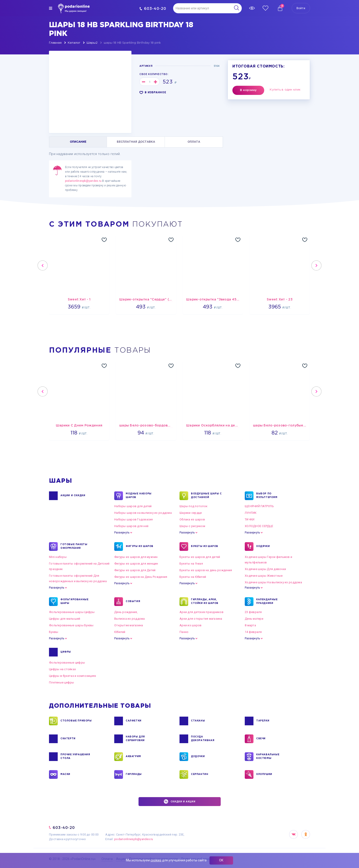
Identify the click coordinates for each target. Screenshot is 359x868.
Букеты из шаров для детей (200, 557)
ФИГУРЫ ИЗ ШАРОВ (140, 547)
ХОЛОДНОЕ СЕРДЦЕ (259, 526)
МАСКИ (65, 774)
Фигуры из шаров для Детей (135, 570)
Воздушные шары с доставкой (206, 496)
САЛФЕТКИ (134, 721)
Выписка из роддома (130, 619)
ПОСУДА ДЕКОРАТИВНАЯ (203, 739)
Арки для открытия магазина (201, 619)
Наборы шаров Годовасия (134, 519)
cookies (156, 860)
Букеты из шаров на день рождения (206, 570)
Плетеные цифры (62, 682)
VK (294, 834)
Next (316, 265)
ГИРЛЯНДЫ (134, 774)
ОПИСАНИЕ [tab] (78, 142)
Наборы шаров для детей (133, 506)
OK (306, 834)
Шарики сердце (191, 513)
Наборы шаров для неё (131, 526)
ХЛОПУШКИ (264, 774)
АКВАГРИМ (133, 757)
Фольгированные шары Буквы (71, 625)
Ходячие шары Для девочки (265, 569)
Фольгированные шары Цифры (72, 612)
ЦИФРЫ (66, 652)
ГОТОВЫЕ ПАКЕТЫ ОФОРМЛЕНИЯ (74, 547)
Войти (301, 8)
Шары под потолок (193, 506)
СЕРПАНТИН (200, 774)
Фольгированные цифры (67, 663)
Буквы (54, 632)
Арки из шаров (190, 625)
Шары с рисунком (192, 526)
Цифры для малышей (65, 619)
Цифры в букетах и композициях (73, 676)
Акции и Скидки (73, 496)
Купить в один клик (285, 90)
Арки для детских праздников (201, 612)
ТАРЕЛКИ (263, 721)
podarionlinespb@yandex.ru (83, 181)
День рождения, (126, 612)
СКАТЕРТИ (68, 739)
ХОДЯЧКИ (263, 547)
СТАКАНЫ (198, 721)
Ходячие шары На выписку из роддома (273, 582)
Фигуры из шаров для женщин (136, 564)
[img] (51, 8)
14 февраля (253, 632)
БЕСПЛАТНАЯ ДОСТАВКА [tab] (136, 142)
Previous (43, 265)
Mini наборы (58, 557)
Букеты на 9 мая (191, 564)
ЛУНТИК (251, 513)
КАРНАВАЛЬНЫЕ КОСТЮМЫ (268, 757)
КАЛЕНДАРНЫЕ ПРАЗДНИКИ (267, 602)
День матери (254, 619)
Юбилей (120, 632)
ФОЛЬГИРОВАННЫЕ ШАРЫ (74, 602)
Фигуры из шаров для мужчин (136, 557)
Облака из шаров (192, 519)
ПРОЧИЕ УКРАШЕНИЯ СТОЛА (75, 757)
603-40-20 (153, 9)
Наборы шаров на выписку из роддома (143, 513)
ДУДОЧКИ (198, 757)
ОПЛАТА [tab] (194, 142)
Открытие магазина (129, 625)
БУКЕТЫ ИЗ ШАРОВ (205, 547)
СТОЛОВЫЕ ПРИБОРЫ (76, 721)
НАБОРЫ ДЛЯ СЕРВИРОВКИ (135, 739)
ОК (221, 860)
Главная (55, 43)
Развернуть (122, 533)
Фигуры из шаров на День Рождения (141, 577)
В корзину (248, 90)
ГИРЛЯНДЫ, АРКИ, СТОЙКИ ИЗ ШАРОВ (205, 602)
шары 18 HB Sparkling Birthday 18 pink (132, 43)
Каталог (74, 43)
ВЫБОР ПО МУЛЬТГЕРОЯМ (267, 496)
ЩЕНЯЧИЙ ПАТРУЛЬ (259, 506)
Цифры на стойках (62, 669)
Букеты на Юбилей (193, 577)
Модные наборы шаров (139, 496)
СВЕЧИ (261, 739)
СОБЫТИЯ (133, 602)
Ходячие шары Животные (264, 576)
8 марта (250, 625)
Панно (184, 632)
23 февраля (253, 612)
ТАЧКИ (250, 519)
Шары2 (92, 43)
